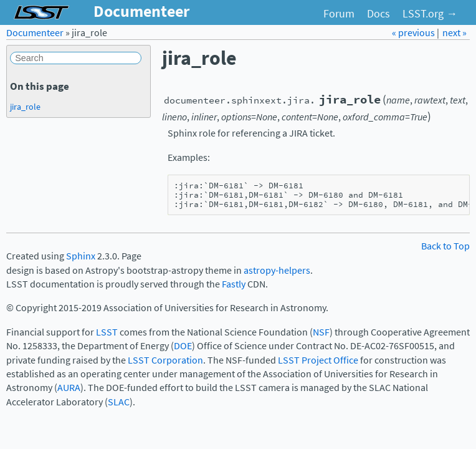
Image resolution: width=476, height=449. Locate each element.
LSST (107, 332)
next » (455, 33)
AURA (69, 388)
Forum (339, 14)
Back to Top (445, 246)
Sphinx (81, 256)
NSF (321, 332)
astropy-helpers (277, 270)
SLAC (119, 402)
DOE (183, 346)
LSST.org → (430, 14)
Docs (378, 14)
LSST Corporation (165, 360)
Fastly (234, 284)
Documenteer (35, 33)
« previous (414, 33)
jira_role (25, 107)
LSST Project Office (318, 360)
